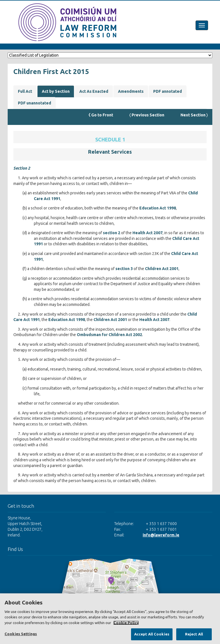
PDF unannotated (35, 103)
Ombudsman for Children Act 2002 (109, 335)
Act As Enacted (94, 91)
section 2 (112, 233)
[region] (110, 619)
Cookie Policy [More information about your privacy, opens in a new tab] (126, 623)
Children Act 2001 (162, 269)
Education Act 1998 (158, 208)
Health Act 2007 (148, 233)
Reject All (194, 634)
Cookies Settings (21, 634)
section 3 (124, 269)
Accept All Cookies (152, 634)
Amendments (131, 91)
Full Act (25, 91)
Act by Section (56, 91)
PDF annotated (168, 91)
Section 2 (22, 168)
